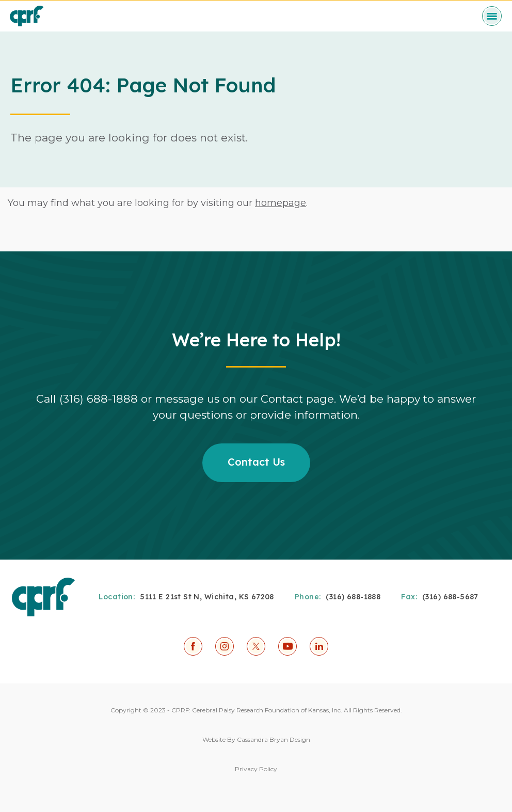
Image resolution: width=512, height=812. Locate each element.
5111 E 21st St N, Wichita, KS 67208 (207, 597)
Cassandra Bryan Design (274, 739)
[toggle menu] (492, 16)
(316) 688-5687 (450, 597)
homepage (281, 203)
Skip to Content (0, 0)
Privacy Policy (256, 769)
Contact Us (256, 462)
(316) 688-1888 (353, 597)
